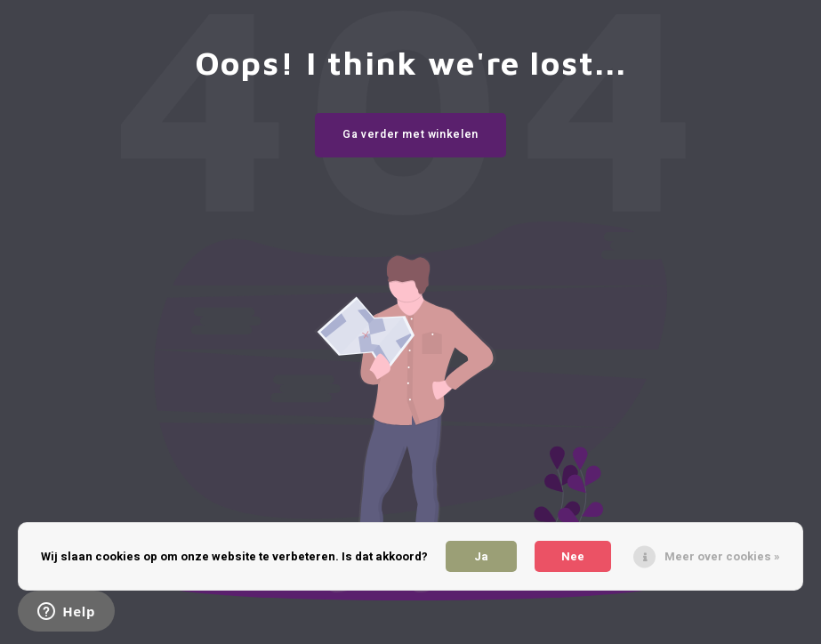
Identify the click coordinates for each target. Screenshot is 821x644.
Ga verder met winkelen (410, 134)
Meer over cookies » (722, 556)
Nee (573, 556)
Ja (481, 556)
